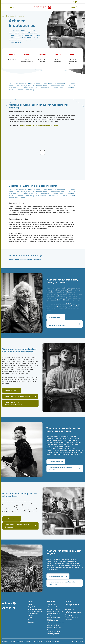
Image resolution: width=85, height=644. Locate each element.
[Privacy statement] (74, 617)
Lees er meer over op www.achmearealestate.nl (65, 324)
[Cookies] (28, 641)
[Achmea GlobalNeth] (55, 609)
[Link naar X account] (7, 609)
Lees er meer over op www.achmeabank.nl (20, 396)
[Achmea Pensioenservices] (55, 620)
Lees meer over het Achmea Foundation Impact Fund (65, 583)
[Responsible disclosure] (52, 641)
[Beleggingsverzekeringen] (74, 615)
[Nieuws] (37, 620)
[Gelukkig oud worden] (74, 605)
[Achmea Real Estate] (43, 57)
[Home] (37, 605)
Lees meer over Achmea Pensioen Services (65, 469)
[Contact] (37, 622)
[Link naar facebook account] (10, 609)
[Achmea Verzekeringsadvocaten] (74, 612)
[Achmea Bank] (12, 56)
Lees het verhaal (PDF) (58, 576)
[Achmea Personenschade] (55, 623)
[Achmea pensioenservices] (27, 57)
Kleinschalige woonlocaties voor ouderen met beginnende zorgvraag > (39, 125)
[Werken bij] (37, 618)
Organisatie (11, 16)
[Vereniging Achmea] (55, 632)
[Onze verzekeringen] (37, 611)
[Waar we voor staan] (37, 609)
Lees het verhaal (56, 317)
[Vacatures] (74, 607)
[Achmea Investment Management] (73, 59)
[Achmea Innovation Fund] (55, 611)
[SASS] (55, 629)
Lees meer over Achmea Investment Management (20, 526)
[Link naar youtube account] (4, 609)
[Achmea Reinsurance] (55, 627)
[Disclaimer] (74, 619)
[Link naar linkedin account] (14, 609)
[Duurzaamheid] (37, 613)
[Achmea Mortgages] (58, 57)
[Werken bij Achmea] (55, 634)
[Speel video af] (42, 152)
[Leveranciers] (74, 609)
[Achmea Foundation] (55, 607)
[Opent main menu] (11, 7)
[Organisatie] (37, 607)
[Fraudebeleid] (37, 641)
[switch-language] (75, 2)
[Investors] (37, 616)
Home (4, 16)
